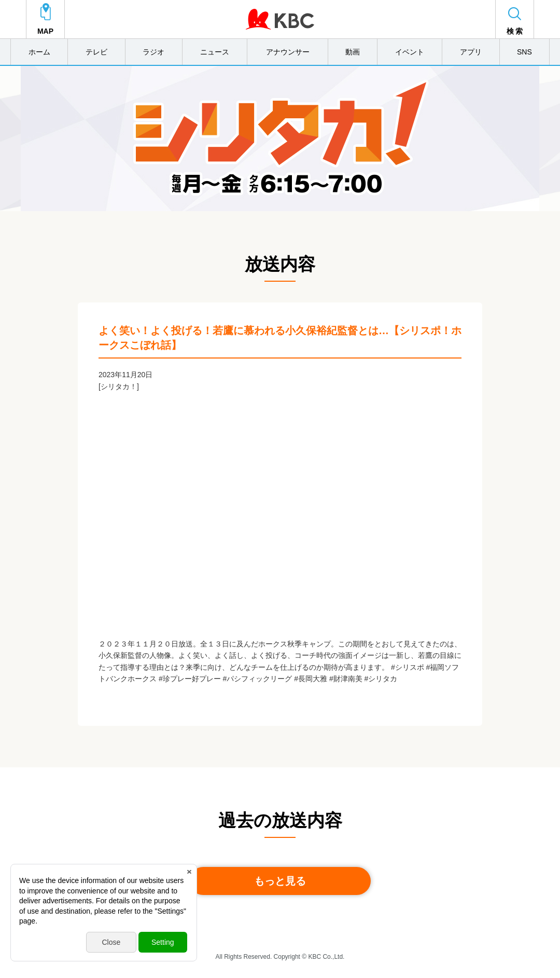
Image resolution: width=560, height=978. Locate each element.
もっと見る (280, 881)
